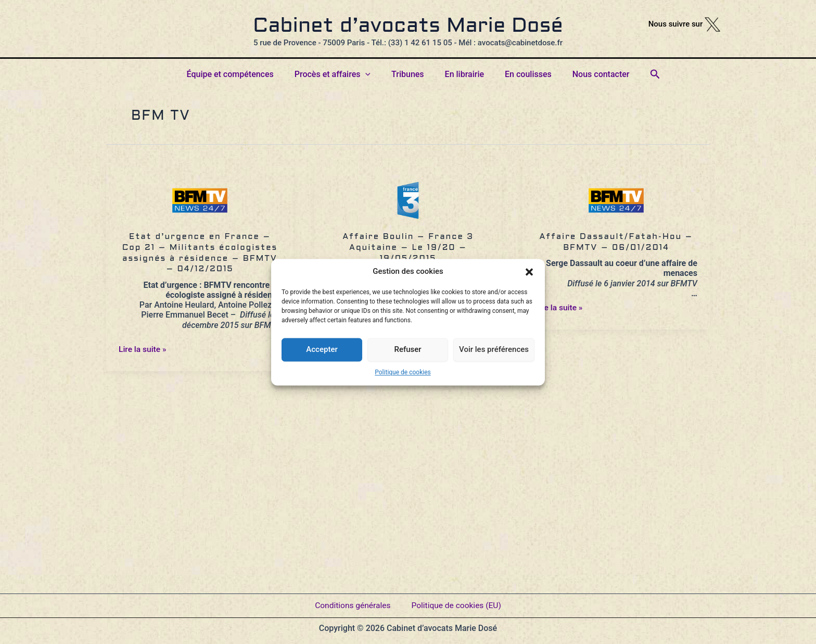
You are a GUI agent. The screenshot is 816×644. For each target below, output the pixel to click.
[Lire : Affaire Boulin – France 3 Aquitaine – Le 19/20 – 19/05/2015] (408, 204)
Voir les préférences (494, 349)
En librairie (462, 74)
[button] (529, 272)
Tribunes (410, 74)
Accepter (322, 349)
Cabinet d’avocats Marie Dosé (408, 27)
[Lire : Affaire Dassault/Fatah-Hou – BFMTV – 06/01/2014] (616, 204)
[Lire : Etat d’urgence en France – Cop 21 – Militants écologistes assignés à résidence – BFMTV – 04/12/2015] (200, 204)
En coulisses (522, 74)
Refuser (407, 349)
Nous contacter (591, 74)
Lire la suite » (143, 349)
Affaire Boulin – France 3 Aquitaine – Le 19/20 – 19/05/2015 (408, 248)
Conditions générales (351, 602)
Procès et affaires (339, 74)
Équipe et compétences (241, 74)
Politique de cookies (403, 372)
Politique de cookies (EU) (457, 602)
